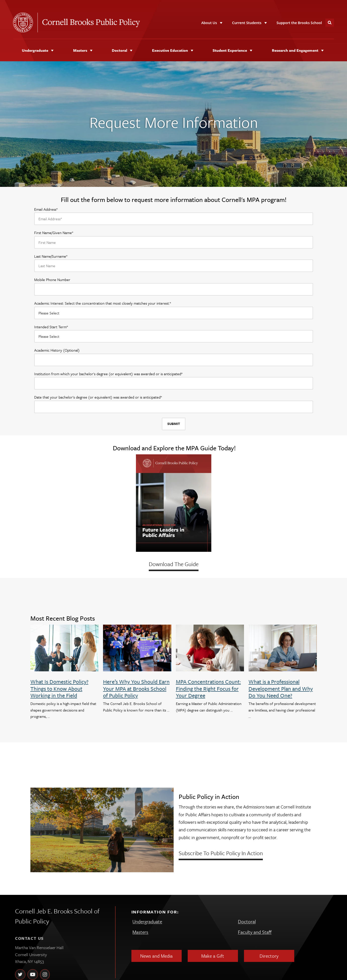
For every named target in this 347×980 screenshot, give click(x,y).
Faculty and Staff (255, 932)
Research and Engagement (295, 50)
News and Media (156, 956)
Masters (80, 50)
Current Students (247, 23)
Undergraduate (35, 50)
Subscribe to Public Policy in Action (221, 853)
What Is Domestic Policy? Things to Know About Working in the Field (59, 688)
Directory (269, 956)
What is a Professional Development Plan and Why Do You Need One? (281, 688)
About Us (209, 23)
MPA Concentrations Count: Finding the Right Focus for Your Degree (208, 688)
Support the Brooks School (299, 23)
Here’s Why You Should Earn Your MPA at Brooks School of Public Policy (136, 688)
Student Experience (230, 50)
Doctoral (119, 50)
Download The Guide (174, 564)
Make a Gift (213, 956)
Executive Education (170, 50)
